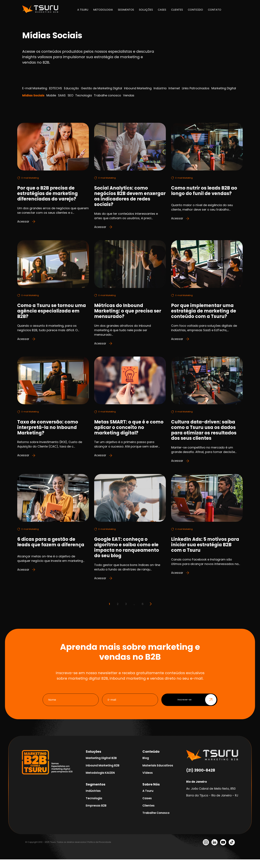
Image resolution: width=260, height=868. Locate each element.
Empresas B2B (96, 814)
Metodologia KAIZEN (100, 781)
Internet (174, 88)
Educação (71, 88)
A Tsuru (148, 799)
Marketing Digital (224, 88)
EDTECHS (56, 88)
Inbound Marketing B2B (103, 774)
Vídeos (148, 781)
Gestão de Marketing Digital (101, 88)
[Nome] (71, 708)
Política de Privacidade (99, 851)
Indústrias (93, 799)
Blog (146, 767)
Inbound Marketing (138, 88)
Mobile (51, 95)
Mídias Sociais (33, 95)
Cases (147, 807)
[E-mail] (130, 708)
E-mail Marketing (35, 88)
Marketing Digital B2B (101, 767)
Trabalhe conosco (107, 95)
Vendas (129, 95)
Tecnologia (84, 95)
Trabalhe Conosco (156, 821)
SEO (70, 95)
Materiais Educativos (158, 774)
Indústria (160, 88)
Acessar (26, 223)
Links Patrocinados (196, 88)
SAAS (62, 95)
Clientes (148, 814)
